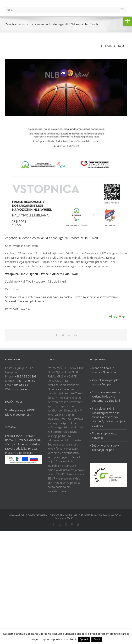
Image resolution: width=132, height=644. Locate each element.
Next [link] (121, 46)
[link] (128, 22)
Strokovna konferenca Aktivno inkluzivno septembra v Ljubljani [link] (106, 396)
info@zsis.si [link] (21, 385)
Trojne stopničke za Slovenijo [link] (105, 436)
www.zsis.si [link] (20, 389)
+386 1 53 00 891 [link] (26, 376)
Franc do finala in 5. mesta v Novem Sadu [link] (106, 370)
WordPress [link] (72, 518)
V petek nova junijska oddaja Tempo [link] (106, 382)
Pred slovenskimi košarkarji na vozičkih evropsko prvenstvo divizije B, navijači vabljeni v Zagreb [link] (108, 417)
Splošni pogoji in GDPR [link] (20, 410)
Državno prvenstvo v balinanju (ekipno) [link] (105, 448)
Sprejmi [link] (84, 639)
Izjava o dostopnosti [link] (18, 415)
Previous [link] (109, 46)
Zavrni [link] (97, 639)
